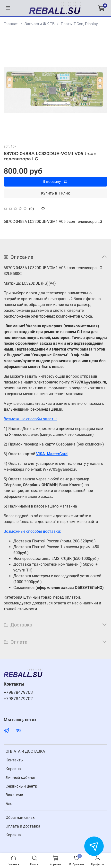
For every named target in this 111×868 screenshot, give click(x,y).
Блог (10, 804)
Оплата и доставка (23, 826)
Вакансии (14, 795)
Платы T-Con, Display (79, 24)
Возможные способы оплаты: (30, 419)
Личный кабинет (21, 778)
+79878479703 (18, 692)
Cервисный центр (21, 786)
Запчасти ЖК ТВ (40, 24)
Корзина (13, 769)
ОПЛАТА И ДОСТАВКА (25, 751)
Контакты (15, 760)
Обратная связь (20, 817)
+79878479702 (18, 699)
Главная (11, 24)
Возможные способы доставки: (32, 531)
